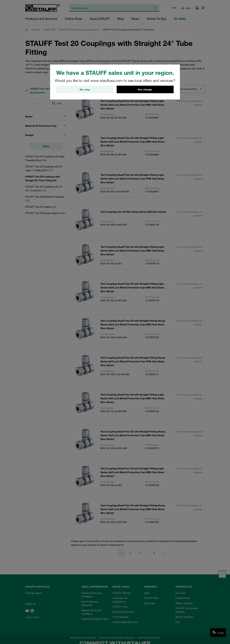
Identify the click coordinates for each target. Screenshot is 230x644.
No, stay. (85, 89)
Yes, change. (145, 89)
